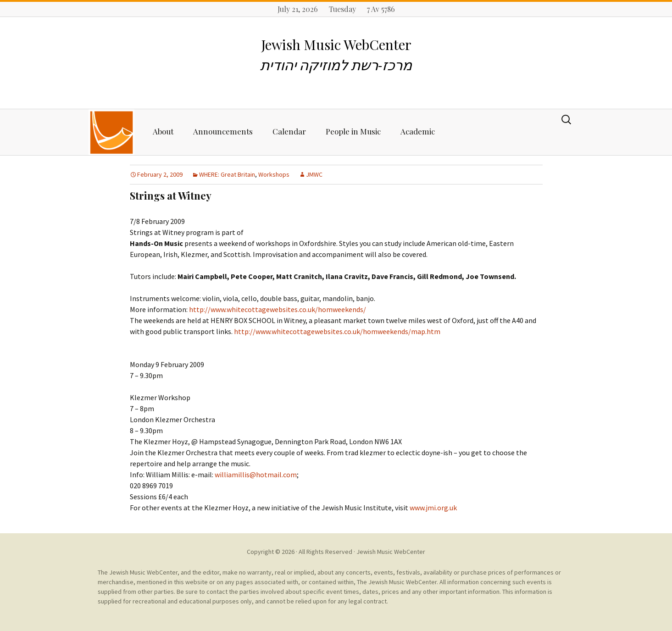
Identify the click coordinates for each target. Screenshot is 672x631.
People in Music (353, 131)
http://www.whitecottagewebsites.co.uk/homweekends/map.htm (337, 331)
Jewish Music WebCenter (391, 552)
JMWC (314, 174)
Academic (418, 131)
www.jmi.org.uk (433, 508)
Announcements (223, 131)
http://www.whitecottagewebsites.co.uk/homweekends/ (278, 309)
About (163, 131)
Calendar (289, 131)
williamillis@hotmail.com (256, 475)
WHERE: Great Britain (227, 174)
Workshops (274, 174)
